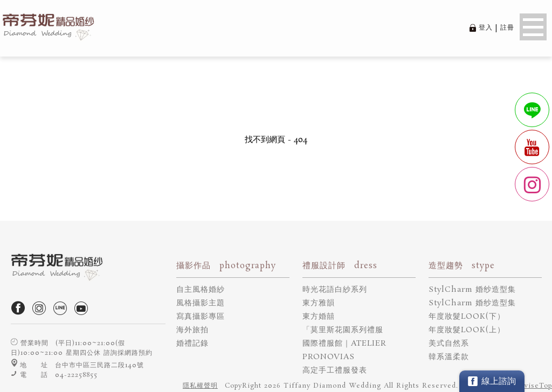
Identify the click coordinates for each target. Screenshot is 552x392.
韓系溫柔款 (449, 357)
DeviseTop (533, 386)
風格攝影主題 (201, 303)
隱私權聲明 (200, 386)
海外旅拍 (192, 330)
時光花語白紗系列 (335, 290)
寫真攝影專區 (201, 317)
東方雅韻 (319, 303)
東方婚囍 (319, 317)
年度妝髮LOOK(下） (467, 317)
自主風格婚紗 (201, 290)
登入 (486, 28)
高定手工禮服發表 (335, 370)
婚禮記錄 (192, 344)
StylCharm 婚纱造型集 (472, 290)
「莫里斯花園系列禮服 (343, 330)
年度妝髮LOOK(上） (467, 330)
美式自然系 (449, 344)
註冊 (507, 28)
